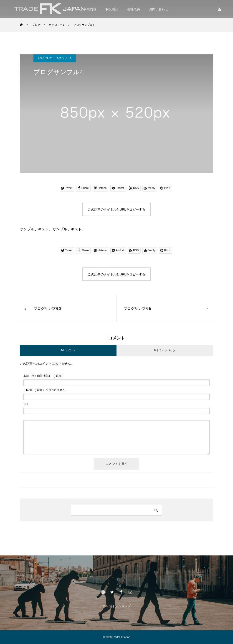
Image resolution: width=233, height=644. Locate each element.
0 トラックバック (165, 350)
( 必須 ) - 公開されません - (45, 390)
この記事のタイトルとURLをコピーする (116, 209)
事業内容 (90, 9)
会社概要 (134, 9)
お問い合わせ (159, 9)
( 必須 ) (43, 376)
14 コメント (68, 350)
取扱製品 (112, 9)
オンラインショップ (116, 606)
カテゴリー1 (64, 58)
